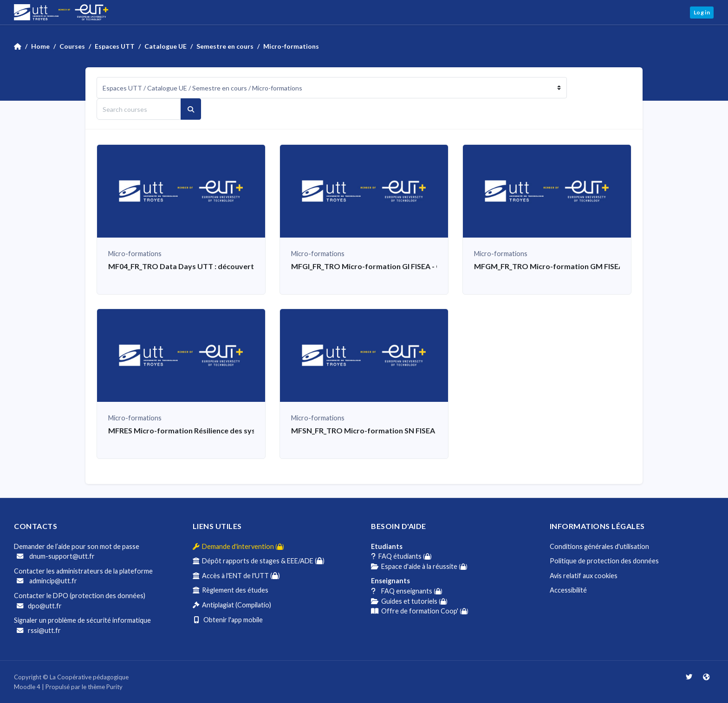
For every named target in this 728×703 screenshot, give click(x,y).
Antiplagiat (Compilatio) (232, 605)
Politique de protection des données (604, 561)
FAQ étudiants (401, 556)
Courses (72, 46)
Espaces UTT (115, 46)
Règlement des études (231, 590)
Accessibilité (568, 590)
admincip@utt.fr (47, 581)
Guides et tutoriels (409, 601)
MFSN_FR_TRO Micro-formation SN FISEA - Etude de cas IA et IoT (403, 430)
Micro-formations (291, 46)
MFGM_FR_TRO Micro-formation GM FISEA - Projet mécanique (582, 266)
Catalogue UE (166, 46)
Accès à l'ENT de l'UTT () (236, 576)
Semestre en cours (225, 46)
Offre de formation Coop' (420, 611)
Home (40, 46)
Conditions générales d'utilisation (599, 546)
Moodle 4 (27, 687)
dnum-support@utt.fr (56, 556)
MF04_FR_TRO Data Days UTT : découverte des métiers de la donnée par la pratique (253, 266)
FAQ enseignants (407, 591)
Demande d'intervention (238, 546)
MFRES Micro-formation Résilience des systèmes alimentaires (215, 430)
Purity (114, 687)
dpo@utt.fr (39, 606)
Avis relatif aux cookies (584, 576)
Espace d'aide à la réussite (419, 566)
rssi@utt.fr (39, 630)
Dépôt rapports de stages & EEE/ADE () (259, 561)
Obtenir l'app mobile (228, 620)
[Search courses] (139, 109)
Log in (702, 12)
